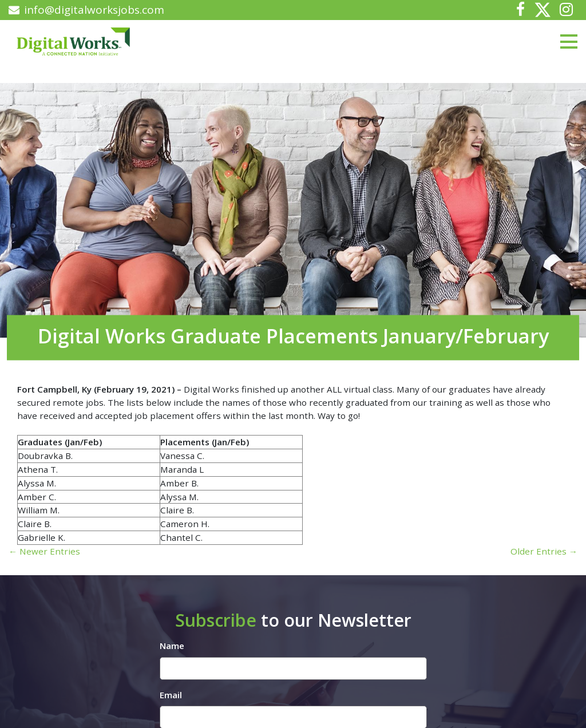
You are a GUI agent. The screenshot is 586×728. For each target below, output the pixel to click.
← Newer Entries (44, 551)
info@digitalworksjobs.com (86, 10)
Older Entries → (544, 551)
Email (171, 695)
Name (172, 646)
